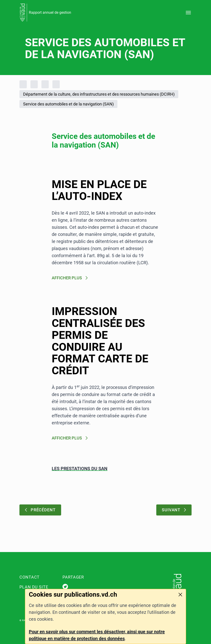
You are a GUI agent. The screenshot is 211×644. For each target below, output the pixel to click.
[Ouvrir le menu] (188, 13)
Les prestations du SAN (80, 469)
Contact (30, 577)
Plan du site (34, 587)
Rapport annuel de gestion (50, 12)
